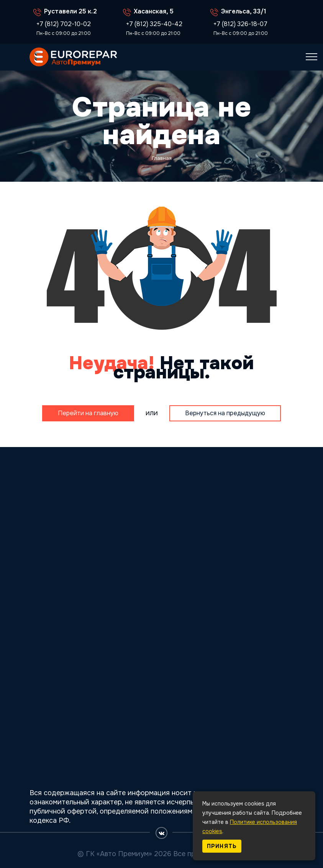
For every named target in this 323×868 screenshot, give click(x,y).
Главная (162, 158)
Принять (222, 846)
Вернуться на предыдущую (225, 413)
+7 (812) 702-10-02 (64, 24)
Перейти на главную (88, 413)
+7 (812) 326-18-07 (240, 24)
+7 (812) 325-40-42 (154, 24)
